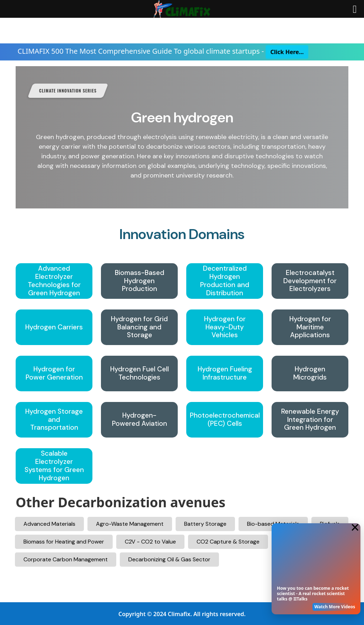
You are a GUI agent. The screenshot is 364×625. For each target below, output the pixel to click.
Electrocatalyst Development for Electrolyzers (310, 281)
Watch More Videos (335, 607)
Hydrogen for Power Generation (54, 374)
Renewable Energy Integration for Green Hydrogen (310, 420)
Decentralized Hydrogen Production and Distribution (225, 281)
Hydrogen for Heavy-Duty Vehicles (225, 327)
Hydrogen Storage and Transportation (54, 420)
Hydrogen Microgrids (310, 374)
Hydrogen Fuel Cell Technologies (140, 374)
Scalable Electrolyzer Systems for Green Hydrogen (54, 466)
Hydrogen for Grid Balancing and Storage (139, 327)
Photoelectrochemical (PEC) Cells (225, 420)
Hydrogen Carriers (54, 327)
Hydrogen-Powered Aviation (140, 420)
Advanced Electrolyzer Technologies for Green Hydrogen (54, 281)
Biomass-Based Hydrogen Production (140, 281)
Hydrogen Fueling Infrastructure (225, 374)
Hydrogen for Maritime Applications (310, 327)
